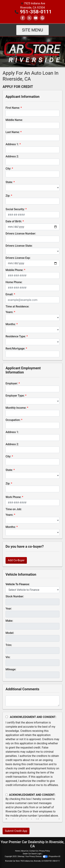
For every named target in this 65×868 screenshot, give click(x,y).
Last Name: (13, 132)
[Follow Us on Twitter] (29, 18)
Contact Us (34, 851)
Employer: (12, 383)
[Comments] (32, 701)
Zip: (8, 196)
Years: (9, 312)
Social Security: (15, 209)
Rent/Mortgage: (15, 349)
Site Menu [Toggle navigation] (33, 30)
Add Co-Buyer (16, 560)
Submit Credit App (16, 831)
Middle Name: (14, 120)
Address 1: (12, 144)
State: (9, 182)
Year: (9, 609)
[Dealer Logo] (32, 52)
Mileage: (11, 669)
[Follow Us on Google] (42, 18)
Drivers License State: (19, 246)
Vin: (8, 657)
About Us (25, 851)
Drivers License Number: (21, 234)
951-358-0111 (36, 12)
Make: (9, 621)
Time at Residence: (17, 307)
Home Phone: (14, 282)
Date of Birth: (14, 221)
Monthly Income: (16, 408)
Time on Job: (14, 509)
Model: (10, 633)
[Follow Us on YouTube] (36, 18)
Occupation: (13, 420)
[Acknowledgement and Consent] (7, 717)
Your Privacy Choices (37, 856)
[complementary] (55, 858)
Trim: (9, 645)
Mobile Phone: (14, 270)
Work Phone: (13, 497)
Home (17, 851)
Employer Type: (15, 396)
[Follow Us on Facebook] (23, 18)
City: (8, 169)
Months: (11, 324)
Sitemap (21, 856)
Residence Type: (16, 336)
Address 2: (12, 156)
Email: (9, 294)
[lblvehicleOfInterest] (32, 590)
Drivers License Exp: (18, 258)
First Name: (13, 108)
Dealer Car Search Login (32, 854)
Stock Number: (15, 596)
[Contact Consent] (7, 795)
